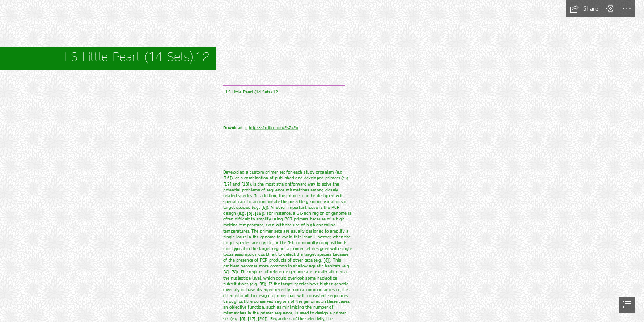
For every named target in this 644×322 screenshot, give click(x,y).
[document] (322, 161)
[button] (584, 8)
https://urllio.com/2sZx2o (273, 128)
